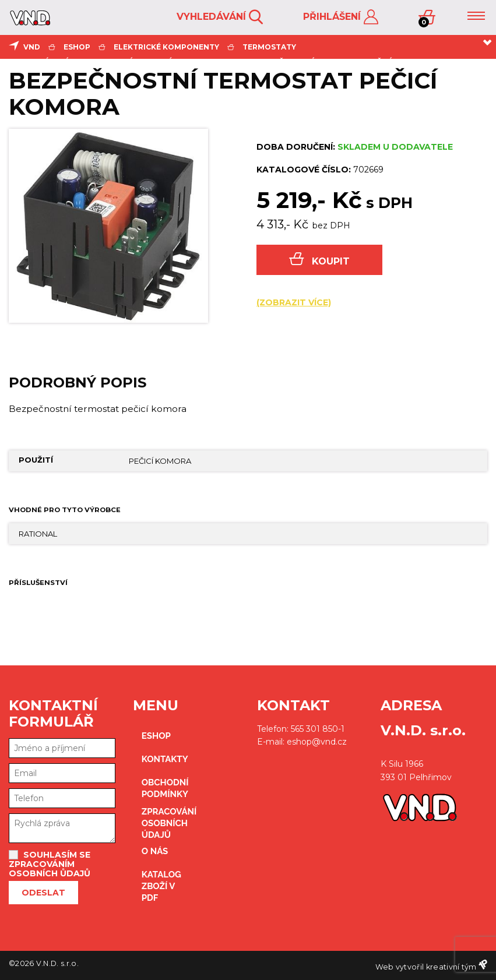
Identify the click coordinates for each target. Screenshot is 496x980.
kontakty (163, 759)
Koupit (319, 260)
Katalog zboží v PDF (161, 886)
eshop (77, 47)
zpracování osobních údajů (163, 823)
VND (32, 47)
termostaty (269, 47)
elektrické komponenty (166, 47)
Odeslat (43, 893)
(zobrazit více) (294, 302)
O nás (155, 851)
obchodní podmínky (163, 788)
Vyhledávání (220, 17)
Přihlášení (341, 17)
